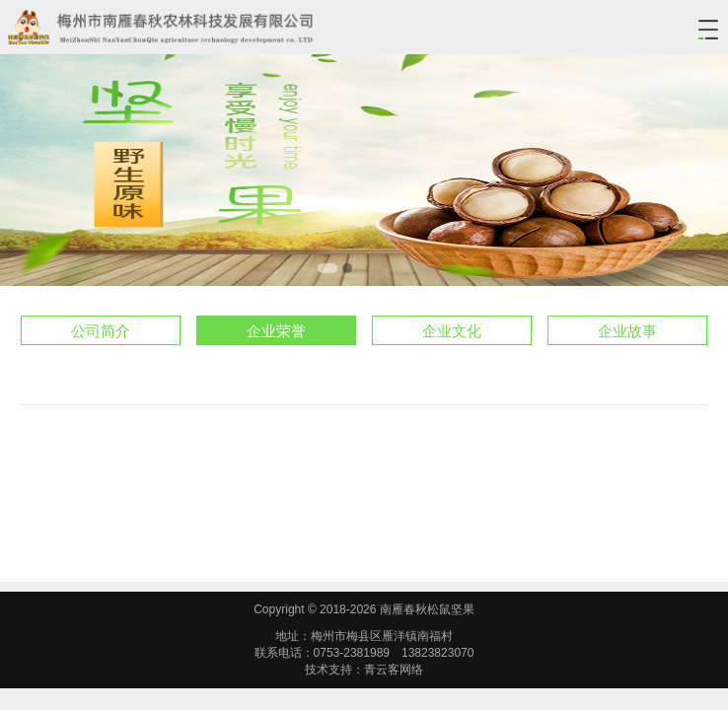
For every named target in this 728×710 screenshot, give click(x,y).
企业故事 (627, 331)
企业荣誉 (276, 331)
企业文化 (452, 331)
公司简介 (101, 331)
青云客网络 (394, 670)
